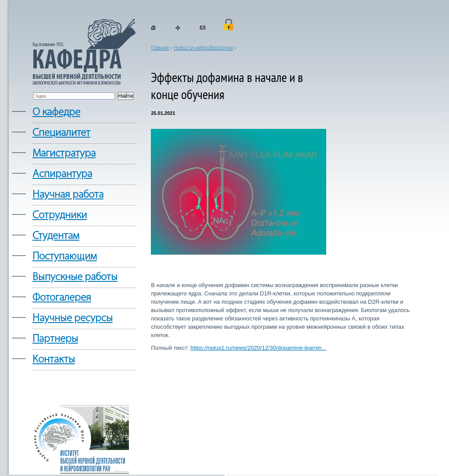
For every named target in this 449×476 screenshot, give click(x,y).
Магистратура (64, 154)
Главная (160, 48)
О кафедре (56, 112)
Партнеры (55, 339)
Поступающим (65, 257)
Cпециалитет (61, 133)
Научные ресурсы (73, 318)
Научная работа (68, 195)
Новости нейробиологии (203, 48)
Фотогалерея (62, 298)
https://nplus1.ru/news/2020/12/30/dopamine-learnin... (258, 348)
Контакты (54, 360)
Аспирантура (62, 174)
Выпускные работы (75, 277)
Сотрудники (60, 215)
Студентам (56, 236)
